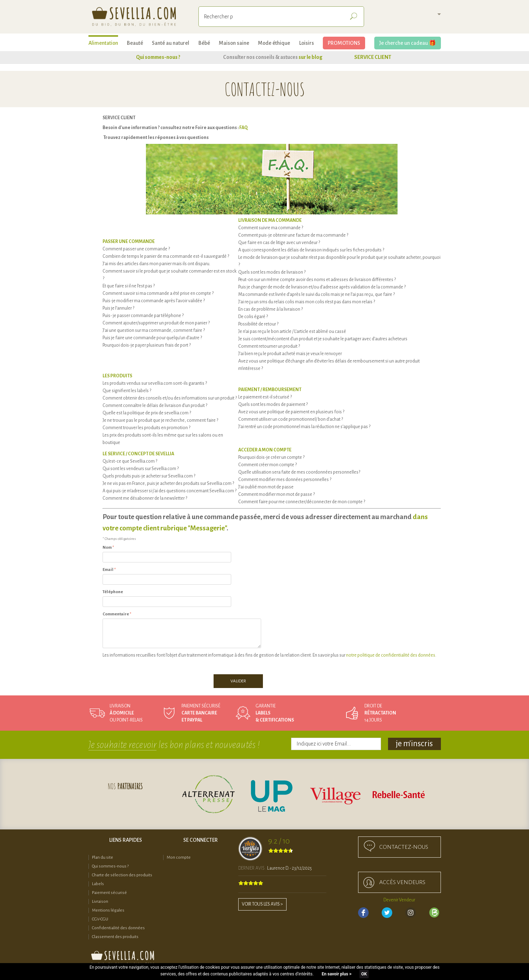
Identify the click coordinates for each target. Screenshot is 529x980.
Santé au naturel (171, 43)
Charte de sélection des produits (122, 875)
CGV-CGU (100, 919)
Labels (98, 884)
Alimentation (103, 43)
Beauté (135, 43)
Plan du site (103, 857)
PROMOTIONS (344, 43)
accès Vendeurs (402, 882)
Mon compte (179, 857)
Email (108, 570)
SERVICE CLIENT (373, 57)
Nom (107, 547)
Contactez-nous (404, 847)
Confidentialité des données (118, 928)
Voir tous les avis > (262, 904)
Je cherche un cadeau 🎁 (408, 43)
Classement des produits (115, 937)
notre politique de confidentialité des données (391, 655)
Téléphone (113, 592)
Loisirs (307, 43)
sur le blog (310, 57)
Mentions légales (108, 910)
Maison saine (234, 43)
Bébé (204, 43)
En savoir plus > (337, 974)
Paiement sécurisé (109, 893)
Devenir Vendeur (399, 900)
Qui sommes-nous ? (158, 57)
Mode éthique (274, 43)
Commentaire (116, 614)
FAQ (244, 128)
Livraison (100, 902)
